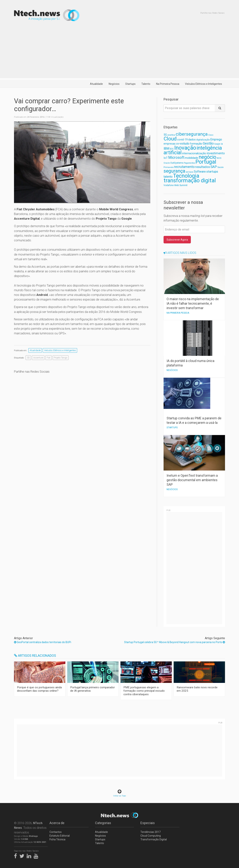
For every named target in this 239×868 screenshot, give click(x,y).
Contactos (56, 832)
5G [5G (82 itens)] (165, 135)
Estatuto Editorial (60, 836)
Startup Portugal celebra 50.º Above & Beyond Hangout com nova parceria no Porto (175, 642)
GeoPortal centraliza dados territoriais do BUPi (43, 642)
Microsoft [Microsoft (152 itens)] (176, 158)
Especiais (148, 823)
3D (28, 358)
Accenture (38, 358)
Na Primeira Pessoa (168, 84)
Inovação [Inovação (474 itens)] (185, 148)
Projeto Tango (60, 358)
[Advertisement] (119, 52)
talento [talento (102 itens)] (168, 177)
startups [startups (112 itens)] (212, 171)
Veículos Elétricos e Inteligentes (204, 84)
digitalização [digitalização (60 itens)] (203, 140)
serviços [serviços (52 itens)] (190, 172)
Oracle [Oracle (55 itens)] (167, 163)
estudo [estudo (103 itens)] (185, 144)
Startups (130, 84)
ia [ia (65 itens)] (222, 144)
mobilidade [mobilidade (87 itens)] (191, 158)
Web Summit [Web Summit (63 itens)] (181, 185)
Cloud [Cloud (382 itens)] (170, 139)
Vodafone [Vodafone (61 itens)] (169, 185)
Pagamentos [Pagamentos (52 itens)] (189, 163)
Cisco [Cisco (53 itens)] (211, 135)
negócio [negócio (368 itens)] (207, 157)
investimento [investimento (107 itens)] (216, 153)
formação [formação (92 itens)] (196, 144)
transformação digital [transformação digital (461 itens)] (190, 180)
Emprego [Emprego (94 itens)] (216, 139)
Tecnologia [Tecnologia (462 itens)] (186, 176)
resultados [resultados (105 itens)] (202, 167)
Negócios (114, 84)
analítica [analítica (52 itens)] (171, 135)
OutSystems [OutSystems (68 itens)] (177, 163)
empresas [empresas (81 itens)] (170, 144)
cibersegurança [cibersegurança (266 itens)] (192, 134)
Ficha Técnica (57, 839)
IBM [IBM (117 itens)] (166, 148)
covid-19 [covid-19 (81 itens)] (182, 140)
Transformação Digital (154, 839)
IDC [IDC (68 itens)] (172, 149)
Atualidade (96, 84)
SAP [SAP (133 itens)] (214, 167)
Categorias (103, 823)
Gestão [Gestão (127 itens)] (208, 143)
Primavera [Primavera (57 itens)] (169, 167)
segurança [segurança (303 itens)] (174, 171)
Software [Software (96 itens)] (200, 172)
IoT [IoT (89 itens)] (166, 158)
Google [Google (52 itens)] (217, 144)
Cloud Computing (151, 836)
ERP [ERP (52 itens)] (178, 144)
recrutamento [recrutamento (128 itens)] (184, 167)
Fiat (49, 358)
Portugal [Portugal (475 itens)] (206, 162)
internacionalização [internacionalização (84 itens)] (194, 153)
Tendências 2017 (150, 832)
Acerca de (57, 823)
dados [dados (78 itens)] (192, 140)
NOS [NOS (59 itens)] (219, 158)
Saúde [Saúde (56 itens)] (220, 167)
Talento (146, 84)
